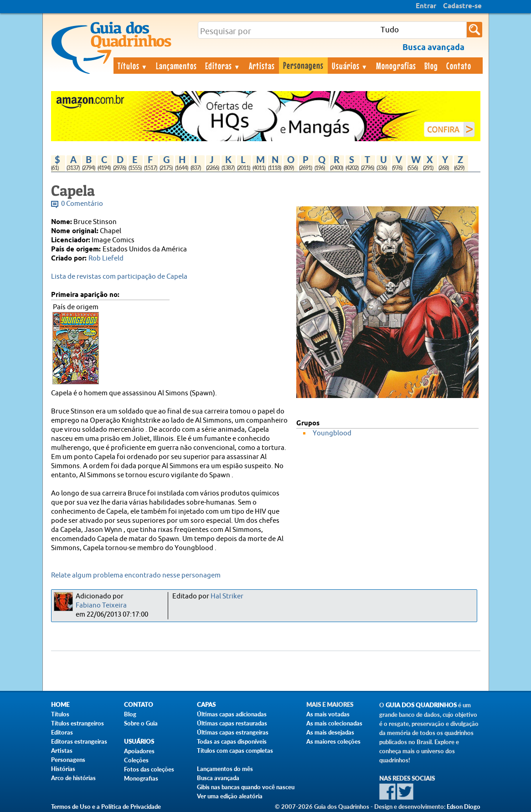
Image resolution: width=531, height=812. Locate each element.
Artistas (262, 66)
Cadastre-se (462, 6)
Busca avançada (218, 778)
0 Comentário (82, 204)
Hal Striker (227, 596)
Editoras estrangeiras (79, 741)
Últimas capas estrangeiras (233, 732)
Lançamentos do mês (225, 769)
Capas (206, 705)
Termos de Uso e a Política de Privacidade (106, 807)
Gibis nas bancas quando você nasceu (246, 787)
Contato (459, 66)
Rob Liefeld (106, 258)
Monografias (396, 66)
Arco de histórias (73, 778)
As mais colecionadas (334, 723)
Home (60, 705)
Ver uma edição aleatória (230, 796)
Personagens (303, 65)
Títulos (133, 66)
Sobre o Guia (141, 723)
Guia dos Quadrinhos (421, 705)
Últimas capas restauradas (232, 723)
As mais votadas (328, 714)
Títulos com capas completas (235, 751)
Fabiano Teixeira (101, 605)
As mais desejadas (330, 732)
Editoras (223, 66)
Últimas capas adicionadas (232, 714)
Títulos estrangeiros (77, 723)
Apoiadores (139, 751)
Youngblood (332, 433)
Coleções (136, 760)
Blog (431, 66)
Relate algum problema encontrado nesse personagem (136, 575)
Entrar (426, 6)
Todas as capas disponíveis (232, 741)
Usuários (350, 66)
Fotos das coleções (149, 769)
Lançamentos (176, 66)
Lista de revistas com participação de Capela (119, 277)
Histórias (63, 769)
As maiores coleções (333, 741)
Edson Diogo (464, 807)
